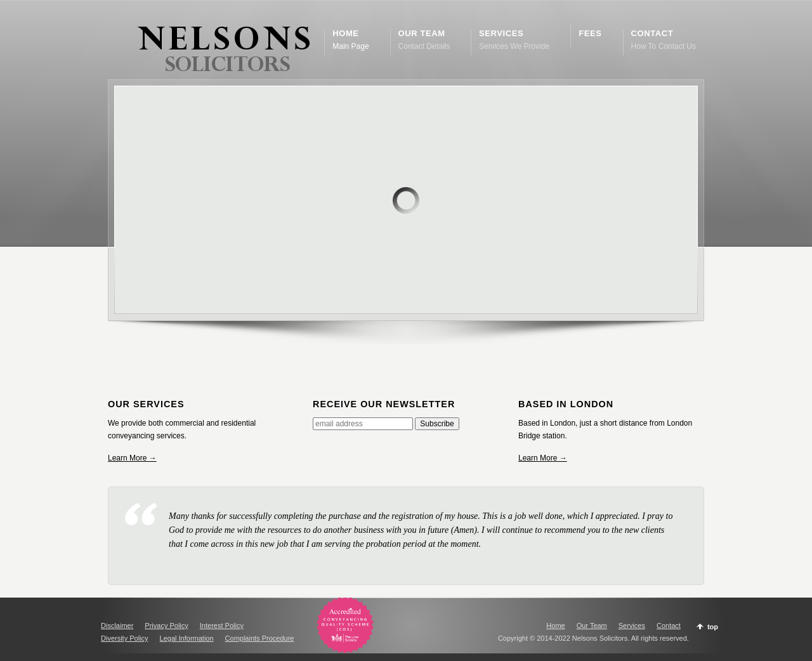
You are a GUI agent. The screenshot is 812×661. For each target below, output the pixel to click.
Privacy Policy (166, 625)
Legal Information (187, 638)
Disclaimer (117, 625)
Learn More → (132, 458)
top (713, 627)
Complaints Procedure (260, 638)
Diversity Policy (125, 638)
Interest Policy (222, 625)
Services (632, 625)
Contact (669, 625)
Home (555, 625)
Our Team (592, 625)
